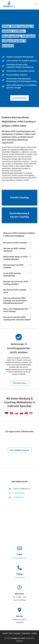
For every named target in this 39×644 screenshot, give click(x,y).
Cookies (34, 633)
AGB (11, 633)
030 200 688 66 (19, 577)
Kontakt (5, 633)
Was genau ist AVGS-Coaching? (15, 243)
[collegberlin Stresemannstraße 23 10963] (19, 521)
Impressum (17, 633)
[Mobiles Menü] (35, 5)
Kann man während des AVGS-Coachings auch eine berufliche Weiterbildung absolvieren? (15, 301)
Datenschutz (26, 633)
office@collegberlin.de (20, 558)
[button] (19, 243)
